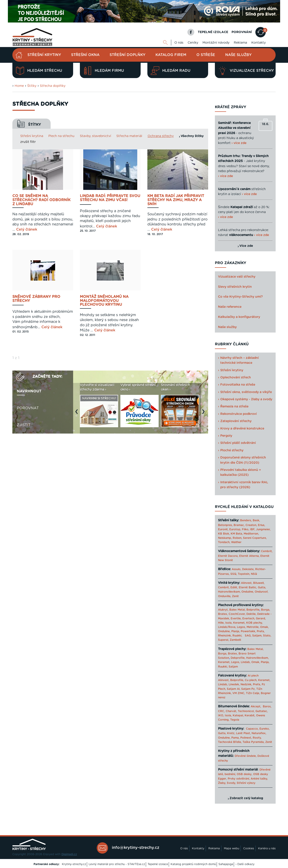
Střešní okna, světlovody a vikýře (246, 392)
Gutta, (262, 587)
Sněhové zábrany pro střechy (36, 299)
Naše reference (230, 307)
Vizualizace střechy (246, 71)
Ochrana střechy (161, 136)
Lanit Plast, (243, 733)
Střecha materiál (129, 136)
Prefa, (261, 631)
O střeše (206, 55)
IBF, (253, 529)
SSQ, (234, 574)
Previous (78, 414)
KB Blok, (224, 534)
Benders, (246, 520)
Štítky (32, 86)
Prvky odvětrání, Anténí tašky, (248, 779)
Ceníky (193, 43)
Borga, (265, 610)
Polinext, (246, 738)
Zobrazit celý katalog (246, 798)
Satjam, (257, 636)
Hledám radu (171, 71)
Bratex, (223, 614)
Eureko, (264, 729)
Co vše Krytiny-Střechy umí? (240, 297)
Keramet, (239, 623)
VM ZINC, (239, 693)
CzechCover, (237, 614)
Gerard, (261, 618)
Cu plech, (251, 680)
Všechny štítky (192, 136)
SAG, (248, 636)
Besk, (256, 520)
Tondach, (224, 542)
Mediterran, (251, 534)
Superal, (223, 640)
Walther (236, 542)
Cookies (249, 848)
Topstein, (244, 574)
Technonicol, (246, 711)
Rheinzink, (225, 636)
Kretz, (231, 733)
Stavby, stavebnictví (96, 136)
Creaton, (251, 525)
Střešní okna (85, 55)
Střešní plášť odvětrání (238, 443)
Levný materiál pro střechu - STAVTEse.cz (117, 864)
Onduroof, (261, 592)
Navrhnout (29, 391)
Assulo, (236, 569)
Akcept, (256, 706)
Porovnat (28, 408)
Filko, (245, 529)
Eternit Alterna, (249, 556)
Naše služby (238, 55)
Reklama (240, 43)
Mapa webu (232, 848)
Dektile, (251, 614)
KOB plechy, (254, 623)
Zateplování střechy (236, 421)
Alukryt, (223, 610)
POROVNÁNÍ (242, 32)
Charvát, (231, 711)
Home (19, 86)
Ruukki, (237, 636)
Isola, (229, 623)
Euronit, (223, 529)
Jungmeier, (263, 529)
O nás (179, 43)
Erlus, (261, 525)
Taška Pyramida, (253, 742)
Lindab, (246, 662)
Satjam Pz (248, 689)
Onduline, (248, 592)
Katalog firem (171, 55)
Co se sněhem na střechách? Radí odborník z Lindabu (41, 200)
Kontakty (259, 43)
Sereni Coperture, (255, 538)
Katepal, (238, 715)
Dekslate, (248, 569)
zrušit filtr (28, 142)
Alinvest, (247, 583)
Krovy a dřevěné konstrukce (242, 429)
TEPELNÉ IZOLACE (213, 32)
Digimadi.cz (69, 854)
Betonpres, (225, 525)
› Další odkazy (245, 864)
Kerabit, (250, 715)
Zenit (235, 596)
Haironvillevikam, (229, 592)
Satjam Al (233, 689)
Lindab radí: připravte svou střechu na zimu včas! (110, 198)
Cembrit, (267, 551)
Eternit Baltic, (248, 587)
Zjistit (24, 425)
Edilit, (234, 587)
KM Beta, (237, 534)
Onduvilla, (225, 596)
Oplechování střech (236, 378)
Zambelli (235, 640)
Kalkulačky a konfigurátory (239, 317)
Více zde (246, 246)
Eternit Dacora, (228, 556)
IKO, (221, 715)
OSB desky (244, 774)
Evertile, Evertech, (243, 618)
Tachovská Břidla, (230, 742)
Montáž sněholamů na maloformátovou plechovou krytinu (104, 301)
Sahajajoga (226, 864)
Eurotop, (235, 529)
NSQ (254, 574)
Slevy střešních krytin (235, 287)
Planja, (236, 631)
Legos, (241, 627)
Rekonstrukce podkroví (238, 414)
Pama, (235, 738)
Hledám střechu (39, 71)
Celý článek (27, 229)
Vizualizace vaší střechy (237, 277)
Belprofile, (237, 680)
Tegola (235, 720)
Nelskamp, (225, 538)
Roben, (237, 538)
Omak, (264, 627)
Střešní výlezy (246, 783)
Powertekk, (248, 631)
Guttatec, (262, 711)
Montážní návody (216, 43)
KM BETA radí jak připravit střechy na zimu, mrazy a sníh (176, 200)
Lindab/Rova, (227, 627)
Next (205, 414)
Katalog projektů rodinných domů (193, 864)
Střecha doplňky (53, 86)
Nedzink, (246, 684)
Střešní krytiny (44, 55)
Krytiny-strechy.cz (74, 864)
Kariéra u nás (267, 848)
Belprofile (253, 610)
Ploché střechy (232, 450)
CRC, (221, 711)
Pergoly (226, 436)
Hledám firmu (104, 71)
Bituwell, (259, 583)
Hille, (221, 623)
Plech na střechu (61, 136)
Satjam (233, 667)
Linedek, (234, 684)
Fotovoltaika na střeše (238, 385)
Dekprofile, (238, 658)
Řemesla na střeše (234, 407)
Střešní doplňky (127, 55)
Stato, (267, 636)
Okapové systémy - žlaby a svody (246, 399)
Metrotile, (253, 627)
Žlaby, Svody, (227, 783)
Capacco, (252, 729)
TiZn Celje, (253, 693)
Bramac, (239, 525)
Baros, (267, 706)
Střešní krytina (32, 136)
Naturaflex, (259, 733)
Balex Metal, (237, 610)
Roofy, (257, 738)
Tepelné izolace (158, 864)
